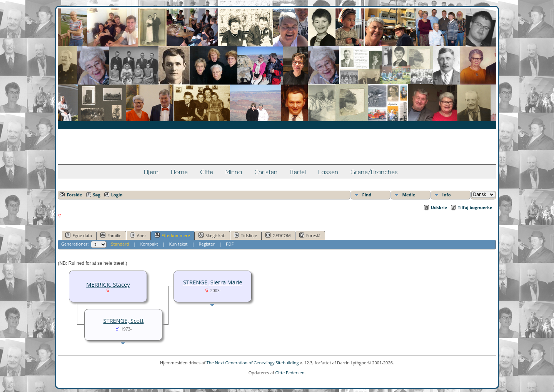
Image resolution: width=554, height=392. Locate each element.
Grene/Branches (374, 172)
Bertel (298, 172)
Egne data (79, 235)
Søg (97, 195)
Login (117, 195)
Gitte (207, 172)
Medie (409, 195)
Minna (234, 172)
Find (367, 195)
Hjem (151, 172)
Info (447, 195)
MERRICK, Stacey (108, 284)
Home (179, 172)
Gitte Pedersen (290, 373)
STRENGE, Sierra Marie (213, 282)
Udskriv (439, 207)
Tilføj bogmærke (475, 207)
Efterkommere (172, 235)
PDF (230, 244)
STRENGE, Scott (123, 321)
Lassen (328, 172)
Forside (74, 195)
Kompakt (149, 244)
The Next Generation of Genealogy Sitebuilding (253, 363)
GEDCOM (278, 235)
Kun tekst (178, 244)
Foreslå (310, 235)
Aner (138, 235)
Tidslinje (245, 235)
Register (207, 244)
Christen (266, 172)
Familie (111, 235)
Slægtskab (212, 235)
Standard (120, 244)
